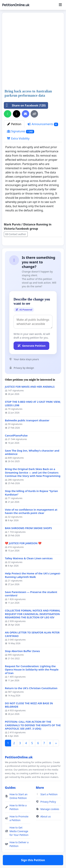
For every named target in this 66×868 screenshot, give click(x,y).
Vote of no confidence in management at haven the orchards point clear (31, 522)
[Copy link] (34, 114)
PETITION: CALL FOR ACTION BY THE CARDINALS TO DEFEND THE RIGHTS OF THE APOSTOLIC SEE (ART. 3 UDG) (33, 735)
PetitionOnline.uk (16, 5)
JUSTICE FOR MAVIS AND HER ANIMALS (30, 397)
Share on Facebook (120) (25, 105)
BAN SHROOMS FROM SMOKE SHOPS (28, 538)
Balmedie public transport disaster (27, 431)
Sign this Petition (33, 248)
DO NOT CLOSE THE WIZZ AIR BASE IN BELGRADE (29, 715)
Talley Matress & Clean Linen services (29, 569)
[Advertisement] (33, 51)
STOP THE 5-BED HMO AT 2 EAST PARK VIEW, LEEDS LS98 (33, 414)
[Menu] (60, 5)
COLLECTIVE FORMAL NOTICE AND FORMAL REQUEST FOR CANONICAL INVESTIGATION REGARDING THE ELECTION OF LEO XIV (33, 624)
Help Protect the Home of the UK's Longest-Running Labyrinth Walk (33, 585)
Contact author (16, 234)
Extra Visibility (18, 138)
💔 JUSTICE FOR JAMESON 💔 (23, 553)
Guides (10, 798)
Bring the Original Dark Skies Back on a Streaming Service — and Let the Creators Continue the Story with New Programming (33, 483)
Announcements (43, 124)
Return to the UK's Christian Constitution (31, 698)
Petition (14, 124)
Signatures (21, 131)
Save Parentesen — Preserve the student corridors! (31, 604)
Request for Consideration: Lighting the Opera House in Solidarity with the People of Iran (32, 680)
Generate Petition (31, 356)
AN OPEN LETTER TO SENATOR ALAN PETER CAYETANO (32, 644)
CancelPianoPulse (16, 446)
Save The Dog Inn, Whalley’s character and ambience (32, 463)
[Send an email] (26, 114)
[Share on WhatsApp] (8, 114)
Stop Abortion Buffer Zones (22, 661)
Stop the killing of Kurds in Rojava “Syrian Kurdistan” (31, 503)
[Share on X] (17, 114)
